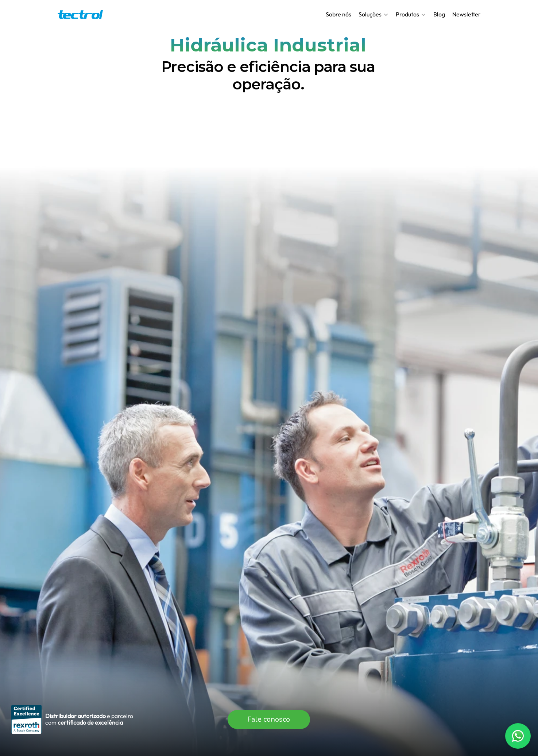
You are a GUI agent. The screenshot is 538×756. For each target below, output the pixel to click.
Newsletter (467, 14)
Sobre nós (338, 14)
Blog (439, 14)
